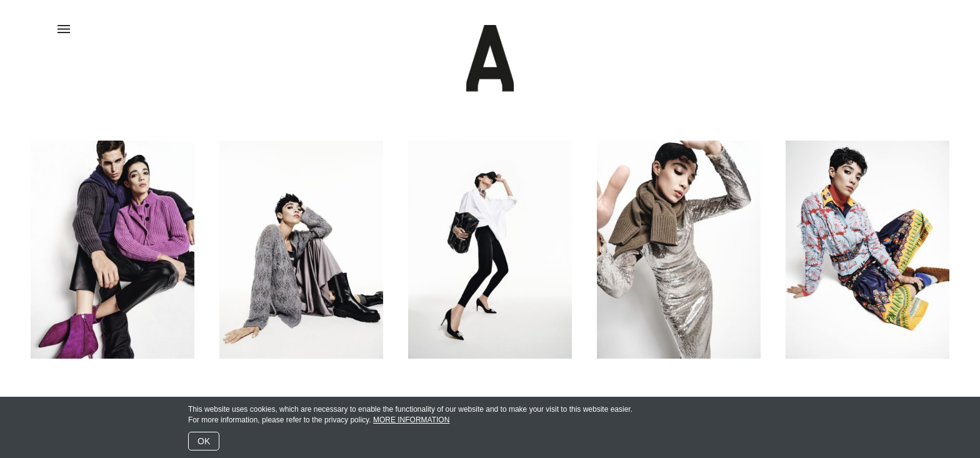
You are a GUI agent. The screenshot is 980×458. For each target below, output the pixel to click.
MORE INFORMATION (411, 420)
